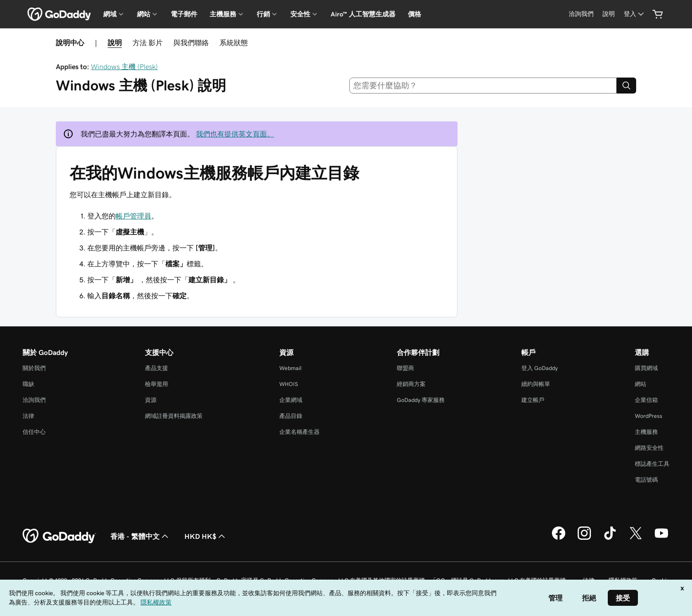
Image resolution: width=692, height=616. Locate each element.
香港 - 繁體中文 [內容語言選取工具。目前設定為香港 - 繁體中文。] (140, 536)
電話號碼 (646, 480)
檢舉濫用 (156, 384)
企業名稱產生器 (299, 432)
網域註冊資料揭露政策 (174, 416)
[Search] (626, 86)
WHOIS (289, 384)
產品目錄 (291, 416)
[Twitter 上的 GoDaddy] (636, 538)
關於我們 (34, 368)
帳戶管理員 (133, 216)
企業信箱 (646, 400)
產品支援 (156, 368)
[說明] (609, 14)
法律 (28, 416)
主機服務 (646, 432)
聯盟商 (405, 368)
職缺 (28, 384)
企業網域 (291, 400)
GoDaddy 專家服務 (421, 400)
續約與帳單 (536, 384)
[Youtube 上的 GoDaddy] (661, 538)
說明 (115, 43)
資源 (151, 400)
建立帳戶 (533, 400)
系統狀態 (234, 43)
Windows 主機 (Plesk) (124, 66)
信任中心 (34, 432)
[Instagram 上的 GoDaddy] (584, 538)
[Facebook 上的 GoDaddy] (559, 538)
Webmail (290, 368)
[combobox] (483, 86)
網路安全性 (649, 448)
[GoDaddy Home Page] (59, 536)
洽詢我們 (34, 400)
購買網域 (646, 368)
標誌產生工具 (652, 464)
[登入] (635, 14)
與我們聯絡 (191, 43)
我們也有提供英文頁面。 (235, 134)
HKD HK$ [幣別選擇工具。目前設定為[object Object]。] (206, 536)
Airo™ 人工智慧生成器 (363, 14)
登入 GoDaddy (540, 368)
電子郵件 (184, 14)
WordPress (649, 416)
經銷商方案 (411, 384)
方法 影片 (148, 43)
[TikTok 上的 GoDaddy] (610, 538)
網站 (641, 384)
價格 (414, 14)
